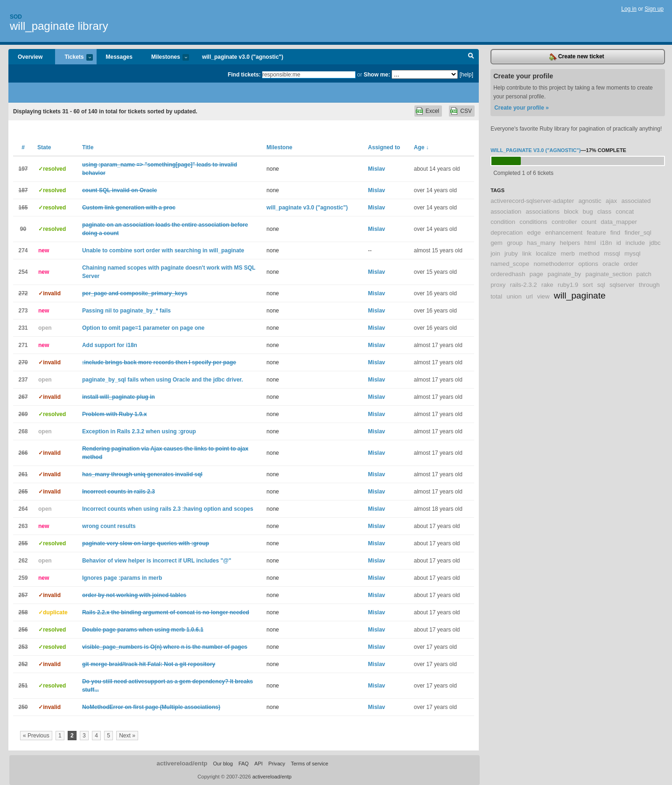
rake (547, 285)
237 (23, 380)
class (604, 212)
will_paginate (580, 295)
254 (23, 272)
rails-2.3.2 (524, 285)
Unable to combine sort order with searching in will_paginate (163, 250)
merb (567, 254)
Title (88, 147)
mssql (612, 254)
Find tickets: (244, 75)
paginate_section (609, 274)
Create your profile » (521, 108)
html (590, 243)
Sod (16, 17)
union (514, 296)
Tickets (74, 58)
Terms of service (309, 764)
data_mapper (619, 222)
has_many (541, 243)
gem (497, 243)
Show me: (377, 75)
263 (23, 526)
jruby (511, 254)
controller (564, 222)
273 (23, 311)
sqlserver (622, 285)
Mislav (377, 169)
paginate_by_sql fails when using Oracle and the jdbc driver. (163, 380)
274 (23, 250)
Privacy (277, 764)
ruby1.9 (568, 285)
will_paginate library (59, 26)
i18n (606, 243)
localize (546, 254)
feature (596, 233)
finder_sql (638, 233)
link (527, 254)
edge (534, 233)
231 (23, 328)
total (496, 296)
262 (23, 561)
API (259, 764)
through (649, 285)
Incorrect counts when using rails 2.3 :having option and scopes (168, 509)
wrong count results (109, 526)
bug (588, 212)
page (536, 274)
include (635, 243)
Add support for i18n (110, 345)
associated (636, 201)
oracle (611, 264)
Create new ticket (577, 57)
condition (503, 222)
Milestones (165, 58)
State (44, 147)
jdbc (655, 243)
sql (601, 285)
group (515, 243)
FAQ (244, 764)
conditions (533, 222)
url (529, 296)
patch (644, 274)
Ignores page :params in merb (122, 578)
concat (625, 212)
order (631, 264)
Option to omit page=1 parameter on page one (143, 328)
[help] (466, 75)
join (495, 254)
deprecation (507, 233)
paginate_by (564, 274)
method (589, 254)
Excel (432, 111)
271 (23, 345)
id (619, 243)
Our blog (223, 764)
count (589, 222)
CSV (466, 111)
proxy (498, 285)
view (543, 296)
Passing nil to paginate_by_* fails (126, 311)
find (615, 233)
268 (23, 431)
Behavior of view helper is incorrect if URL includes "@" (157, 561)
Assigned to (384, 147)
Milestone (279, 147)
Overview (30, 57)
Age (421, 147)
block (571, 212)
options (588, 264)
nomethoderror (554, 264)
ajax (611, 201)
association (506, 212)
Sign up (654, 9)
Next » (127, 736)
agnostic (590, 201)
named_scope (510, 264)
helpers (570, 243)
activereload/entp (182, 763)
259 (23, 578)
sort (588, 285)
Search (471, 57)
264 (23, 509)
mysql (632, 254)
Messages (119, 57)
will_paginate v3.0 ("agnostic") (243, 57)
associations (543, 212)
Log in (629, 9)
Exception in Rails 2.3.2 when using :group (139, 431)
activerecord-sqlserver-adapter (532, 201)
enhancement (564, 233)
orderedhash (508, 274)
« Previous (36, 736)
